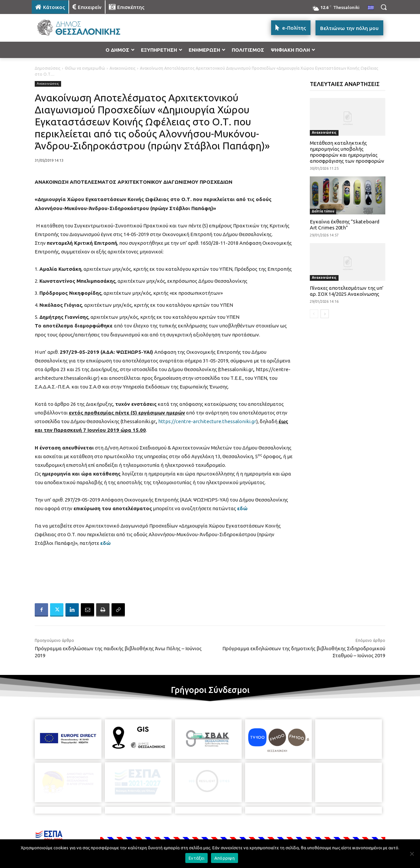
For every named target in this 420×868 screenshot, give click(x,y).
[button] (384, 7)
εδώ (242, 508)
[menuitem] (371, 8)
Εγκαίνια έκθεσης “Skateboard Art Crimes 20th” (345, 225)
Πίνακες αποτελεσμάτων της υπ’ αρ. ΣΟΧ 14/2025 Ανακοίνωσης (347, 291)
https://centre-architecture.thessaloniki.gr (207, 421)
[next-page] (325, 314)
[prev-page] (314, 314)
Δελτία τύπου (323, 211)
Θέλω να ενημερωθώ (85, 68)
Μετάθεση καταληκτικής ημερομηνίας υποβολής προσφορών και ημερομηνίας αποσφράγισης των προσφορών (347, 152)
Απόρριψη (225, 858)
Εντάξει (196, 858)
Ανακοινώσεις (123, 68)
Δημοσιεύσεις (48, 68)
